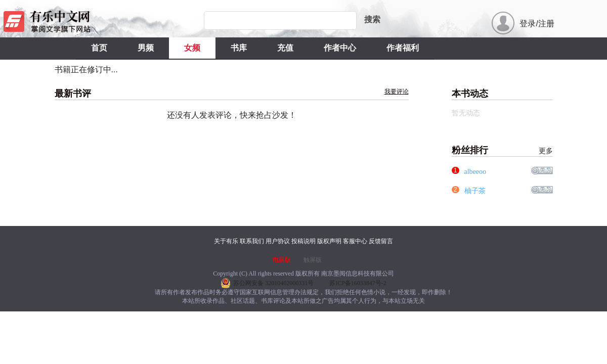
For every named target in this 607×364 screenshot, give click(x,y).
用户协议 (278, 241)
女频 (192, 48)
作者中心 (340, 48)
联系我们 (252, 241)
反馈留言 (381, 241)
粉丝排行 (502, 150)
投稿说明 (303, 241)
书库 (239, 48)
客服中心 (355, 241)
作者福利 (403, 48)
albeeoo (475, 172)
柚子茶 (475, 191)
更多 (546, 151)
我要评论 (397, 92)
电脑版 (282, 260)
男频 (146, 48)
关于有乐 (226, 241)
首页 (99, 48)
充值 (285, 48)
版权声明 (329, 241)
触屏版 (313, 260)
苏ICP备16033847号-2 (358, 283)
